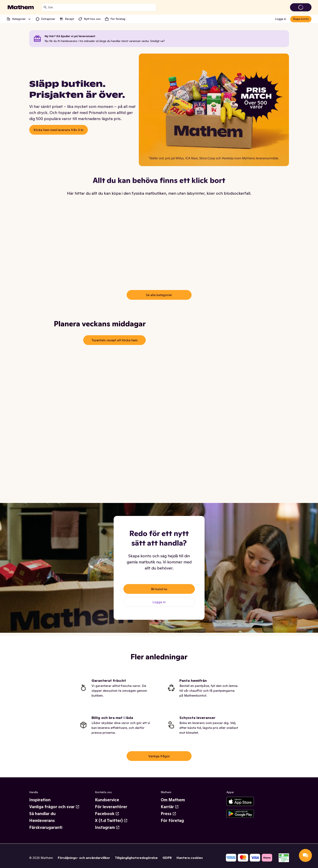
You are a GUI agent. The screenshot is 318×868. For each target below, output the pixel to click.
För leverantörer (111, 807)
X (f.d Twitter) (111, 821)
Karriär (170, 807)
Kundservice (107, 800)
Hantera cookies (190, 858)
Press (169, 814)
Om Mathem (173, 800)
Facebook (107, 814)
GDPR (167, 858)
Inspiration (40, 800)
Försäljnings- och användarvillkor (84, 858)
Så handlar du (42, 814)
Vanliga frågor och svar (54, 807)
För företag (172, 821)
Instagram (107, 827)
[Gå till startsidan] (21, 7)
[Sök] (45, 7)
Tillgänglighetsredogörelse (136, 858)
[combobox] (101, 7)
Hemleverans (42, 821)
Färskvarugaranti (46, 827)
